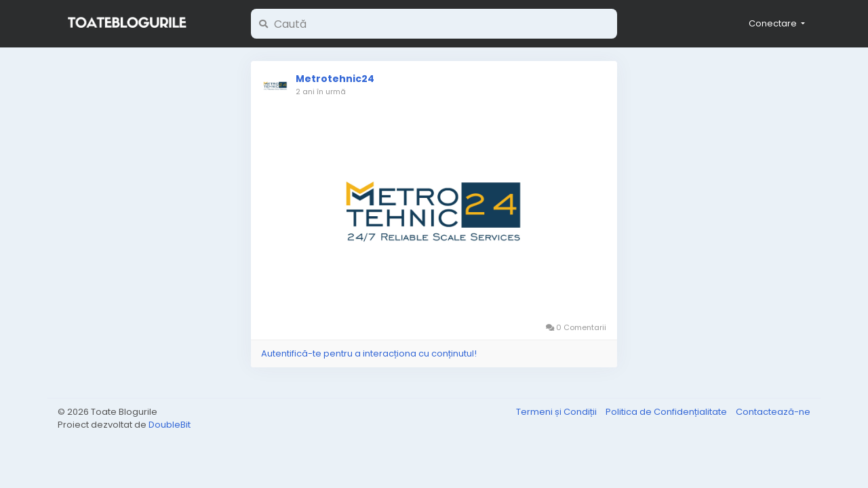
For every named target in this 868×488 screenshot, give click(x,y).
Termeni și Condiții (557, 412)
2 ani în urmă (321, 91)
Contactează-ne (773, 412)
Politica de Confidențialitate (667, 412)
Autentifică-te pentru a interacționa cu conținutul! (369, 353)
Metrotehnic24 (335, 79)
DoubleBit (170, 425)
